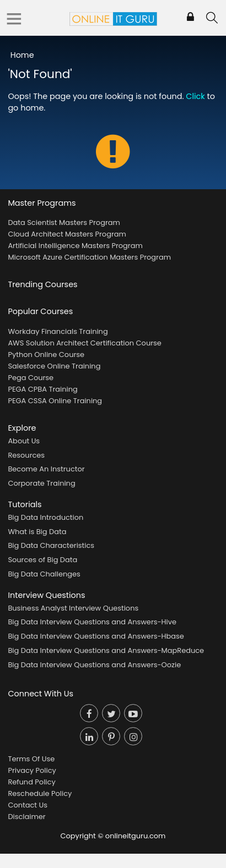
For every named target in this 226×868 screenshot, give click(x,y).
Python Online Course (46, 355)
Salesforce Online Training (54, 366)
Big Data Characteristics (51, 545)
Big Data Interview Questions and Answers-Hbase (96, 636)
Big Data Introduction (45, 517)
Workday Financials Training (58, 331)
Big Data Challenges (44, 574)
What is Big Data (37, 532)
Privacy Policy (32, 770)
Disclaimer (26, 817)
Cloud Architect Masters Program (67, 234)
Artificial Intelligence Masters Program (75, 246)
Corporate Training (41, 483)
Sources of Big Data (42, 560)
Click (195, 96)
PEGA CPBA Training (42, 389)
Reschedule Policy (40, 793)
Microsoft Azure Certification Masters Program (89, 257)
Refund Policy (31, 782)
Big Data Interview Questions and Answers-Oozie (94, 665)
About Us (24, 441)
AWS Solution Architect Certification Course (84, 343)
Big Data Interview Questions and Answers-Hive (92, 622)
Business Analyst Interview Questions (73, 608)
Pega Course (31, 378)
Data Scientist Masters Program (64, 223)
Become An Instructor (46, 469)
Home (22, 55)
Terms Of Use (31, 759)
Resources (26, 455)
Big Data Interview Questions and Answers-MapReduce (106, 650)
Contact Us (28, 805)
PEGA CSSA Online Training (55, 401)
